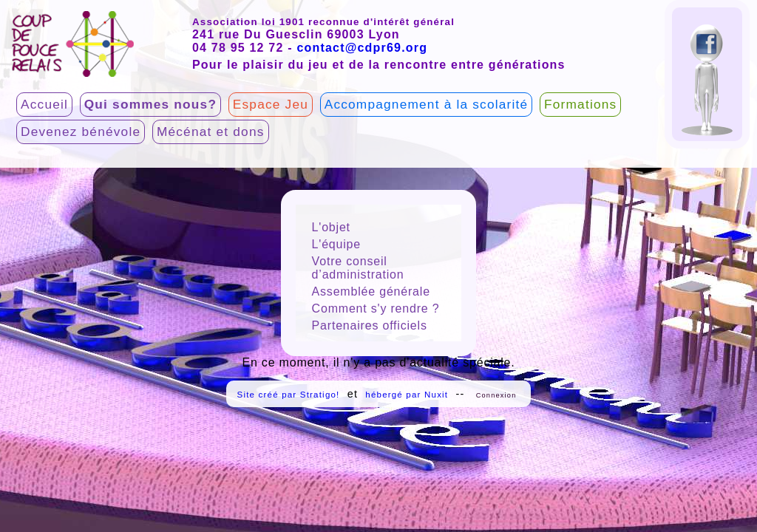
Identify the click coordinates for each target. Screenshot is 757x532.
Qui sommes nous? (150, 104)
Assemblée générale (371, 291)
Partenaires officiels (370, 325)
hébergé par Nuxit (407, 395)
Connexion (496, 395)
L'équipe (336, 244)
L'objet (331, 227)
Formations (580, 104)
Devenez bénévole (81, 132)
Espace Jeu (271, 104)
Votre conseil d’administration (358, 268)
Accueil (44, 104)
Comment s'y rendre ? (376, 308)
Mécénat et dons (211, 132)
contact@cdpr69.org (362, 48)
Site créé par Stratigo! (289, 395)
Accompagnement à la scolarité (427, 104)
